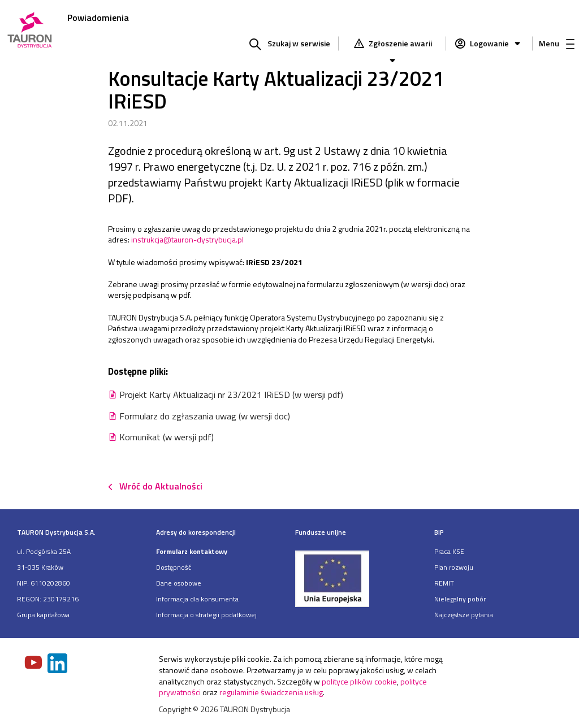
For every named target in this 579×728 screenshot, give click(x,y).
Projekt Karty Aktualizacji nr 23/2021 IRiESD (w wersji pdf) (231, 395)
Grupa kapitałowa (43, 615)
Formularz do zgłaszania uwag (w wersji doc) (205, 416)
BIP (439, 532)
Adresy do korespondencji (196, 532)
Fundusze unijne (321, 532)
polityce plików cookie (359, 681)
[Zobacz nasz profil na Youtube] (34, 664)
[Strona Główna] (30, 31)
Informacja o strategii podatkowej (206, 615)
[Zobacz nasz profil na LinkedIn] (58, 664)
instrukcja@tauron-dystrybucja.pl (187, 239)
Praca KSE (449, 551)
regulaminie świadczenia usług (271, 692)
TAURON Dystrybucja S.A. (56, 532)
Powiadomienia (98, 18)
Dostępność (174, 567)
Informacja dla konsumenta (197, 599)
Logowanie (496, 43)
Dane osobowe (179, 583)
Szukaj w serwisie (299, 43)
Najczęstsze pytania (464, 615)
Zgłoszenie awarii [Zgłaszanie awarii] (399, 45)
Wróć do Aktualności (161, 486)
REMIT (444, 583)
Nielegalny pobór (460, 599)
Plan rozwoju (454, 567)
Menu (557, 43)
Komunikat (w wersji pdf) (167, 437)
